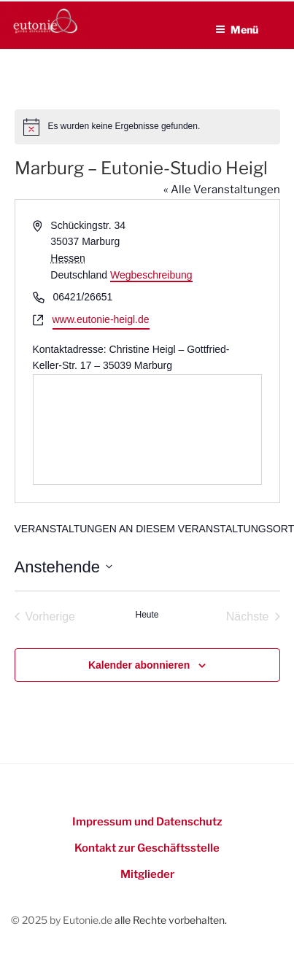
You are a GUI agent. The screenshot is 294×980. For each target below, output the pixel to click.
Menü (237, 30)
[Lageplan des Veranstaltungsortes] (147, 429)
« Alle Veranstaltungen (222, 190)
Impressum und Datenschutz (147, 822)
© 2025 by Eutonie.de (63, 920)
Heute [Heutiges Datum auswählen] (147, 615)
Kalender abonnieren (139, 665)
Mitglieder (147, 874)
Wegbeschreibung (151, 275)
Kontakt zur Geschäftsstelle (147, 848)
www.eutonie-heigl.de (101, 319)
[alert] (147, 127)
